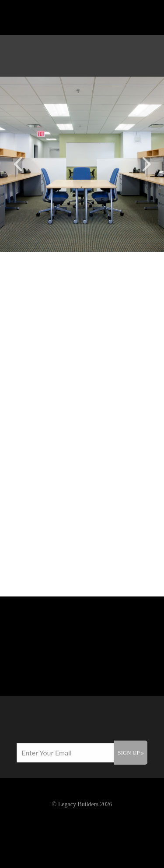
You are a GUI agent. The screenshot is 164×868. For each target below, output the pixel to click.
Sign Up (131, 753)
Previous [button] (17, 162)
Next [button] (147, 162)
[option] (82, 164)
